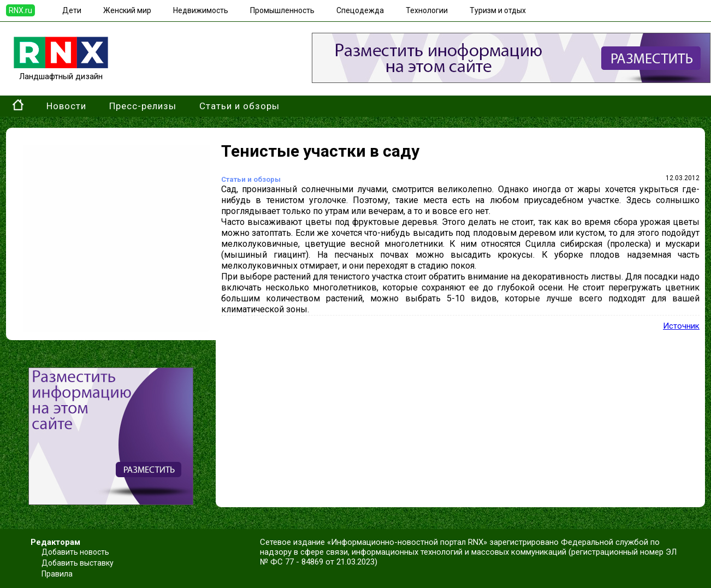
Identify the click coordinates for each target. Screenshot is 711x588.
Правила (57, 574)
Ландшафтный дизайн (61, 72)
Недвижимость (201, 10)
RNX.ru (20, 10)
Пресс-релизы (143, 106)
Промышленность (282, 10)
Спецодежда (360, 10)
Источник (681, 326)
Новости (66, 106)
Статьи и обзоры (239, 106)
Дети (72, 10)
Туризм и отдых (498, 10)
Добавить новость (75, 552)
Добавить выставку (78, 563)
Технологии (427, 10)
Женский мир (127, 10)
